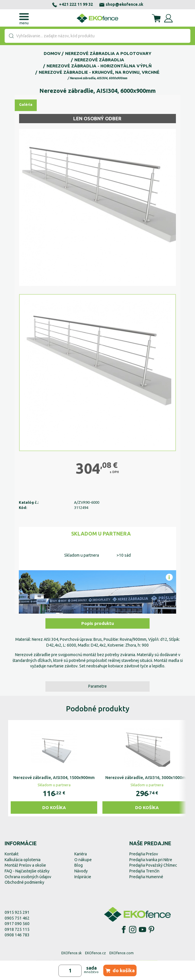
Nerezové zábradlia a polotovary (108, 53)
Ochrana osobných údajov (28, 877)
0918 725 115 (17, 929)
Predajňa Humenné (146, 877)
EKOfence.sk (71, 953)
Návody (81, 871)
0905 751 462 (17, 918)
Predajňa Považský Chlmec (153, 865)
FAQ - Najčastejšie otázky (27, 871)
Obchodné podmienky (24, 882)
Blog (79, 865)
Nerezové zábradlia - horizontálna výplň (99, 66)
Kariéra (81, 854)
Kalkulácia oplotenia (23, 860)
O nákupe (83, 860)
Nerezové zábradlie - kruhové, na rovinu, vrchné (99, 72)
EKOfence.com (122, 953)
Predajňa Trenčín (144, 871)
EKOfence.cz (95, 953)
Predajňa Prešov (144, 854)
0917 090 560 (17, 924)
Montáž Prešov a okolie (25, 865)
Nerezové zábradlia (99, 60)
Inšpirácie (83, 877)
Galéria (26, 105)
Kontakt (12, 854)
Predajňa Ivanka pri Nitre (151, 860)
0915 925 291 (17, 912)
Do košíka (54, 808)
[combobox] (97, 36)
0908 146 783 (17, 935)
